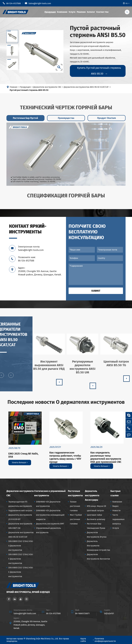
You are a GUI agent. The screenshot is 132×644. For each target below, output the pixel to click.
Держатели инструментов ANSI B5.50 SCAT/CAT (86, 87)
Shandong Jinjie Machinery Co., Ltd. (42, 639)
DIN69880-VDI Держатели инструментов (48, 504)
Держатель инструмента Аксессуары (92, 495)
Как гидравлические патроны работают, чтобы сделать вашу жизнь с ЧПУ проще (65, 457)
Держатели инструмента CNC (47, 87)
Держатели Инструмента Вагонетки (98, 557)
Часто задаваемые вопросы (118, 519)
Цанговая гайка (94, 515)
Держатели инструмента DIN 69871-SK (20, 526)
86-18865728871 (82, 613)
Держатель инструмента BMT (50, 524)
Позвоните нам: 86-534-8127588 (27, 259)
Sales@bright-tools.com (38, 3)
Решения (81, 12)
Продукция (50, 12)
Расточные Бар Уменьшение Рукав (96, 526)
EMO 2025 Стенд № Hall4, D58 (23, 455)
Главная (14, 87)
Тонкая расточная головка (75, 506)
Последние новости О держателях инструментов (66, 402)
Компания (62, 12)
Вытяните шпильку (96, 519)
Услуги (72, 12)
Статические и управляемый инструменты (50, 493)
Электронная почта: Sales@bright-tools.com (31, 248)
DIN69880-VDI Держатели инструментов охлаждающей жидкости (50, 515)
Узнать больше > (20, 462)
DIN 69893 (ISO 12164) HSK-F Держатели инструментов (21, 559)
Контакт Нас (102, 12)
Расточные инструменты (75, 493)
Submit (96, 291)
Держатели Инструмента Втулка (97, 535)
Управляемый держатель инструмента (48, 530)
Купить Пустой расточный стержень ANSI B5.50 (99, 71)
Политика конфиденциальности (105, 640)
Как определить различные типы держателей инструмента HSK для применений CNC (106, 457)
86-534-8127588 (12, 3)
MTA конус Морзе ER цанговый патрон (96, 508)
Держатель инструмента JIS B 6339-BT (20, 517)
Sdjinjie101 (109, 613)
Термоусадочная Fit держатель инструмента (20, 504)
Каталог (91, 12)
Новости (116, 511)
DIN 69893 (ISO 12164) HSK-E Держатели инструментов (21, 572)
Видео (115, 506)
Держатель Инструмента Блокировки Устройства (98, 546)
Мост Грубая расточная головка (76, 519)
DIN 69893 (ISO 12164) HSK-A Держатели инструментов (21, 546)
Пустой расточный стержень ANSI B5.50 (29, 90)
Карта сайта (83, 640)
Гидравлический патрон (20, 511)
